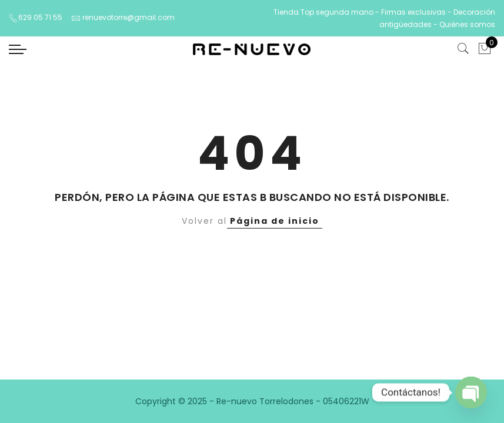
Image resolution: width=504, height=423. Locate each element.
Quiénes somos (467, 24)
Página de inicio (275, 221)
